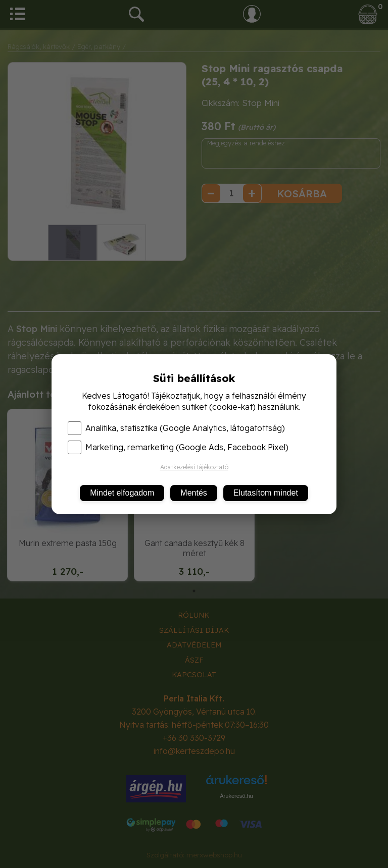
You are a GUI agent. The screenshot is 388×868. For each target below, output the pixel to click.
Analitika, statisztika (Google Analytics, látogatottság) (176, 428)
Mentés (193, 493)
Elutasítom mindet (266, 493)
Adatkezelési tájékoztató (194, 467)
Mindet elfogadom (122, 493)
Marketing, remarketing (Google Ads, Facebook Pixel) (178, 447)
